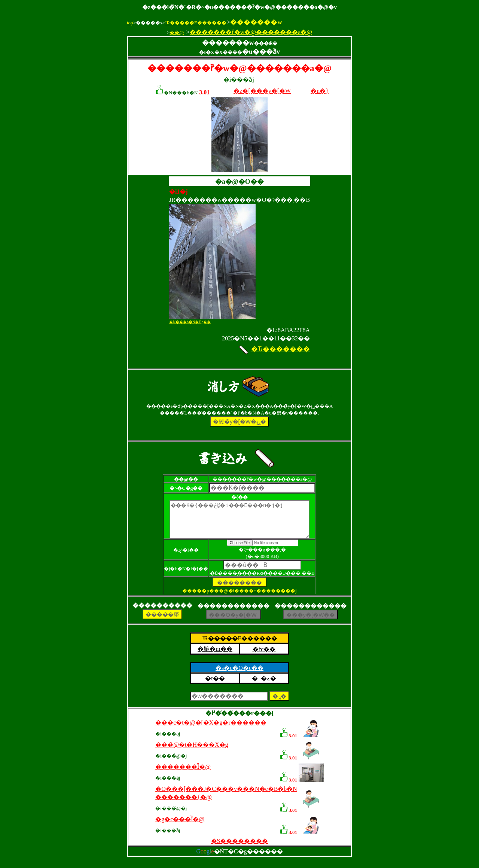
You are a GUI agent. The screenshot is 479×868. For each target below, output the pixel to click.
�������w (256, 22)
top (130, 23)
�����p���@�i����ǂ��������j (239, 597)
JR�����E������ (196, 23)
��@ (177, 32)
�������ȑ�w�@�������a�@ (251, 32)
